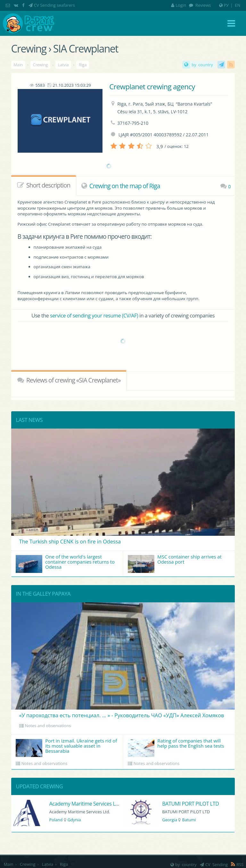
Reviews (203, 5)
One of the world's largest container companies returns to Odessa (65, 563)
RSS (231, 65)
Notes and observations (48, 726)
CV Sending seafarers (54, 5)
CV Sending (221, 65)
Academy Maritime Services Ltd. (85, 804)
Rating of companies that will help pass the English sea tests (176, 747)
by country (202, 65)
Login (179, 5)
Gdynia (74, 820)
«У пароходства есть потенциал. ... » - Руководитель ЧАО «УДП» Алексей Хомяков (122, 715)
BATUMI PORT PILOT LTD (190, 804)
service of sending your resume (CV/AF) (94, 316)
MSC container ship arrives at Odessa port (175, 563)
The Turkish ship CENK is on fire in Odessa (70, 542)
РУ (226, 5)
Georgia (170, 820)
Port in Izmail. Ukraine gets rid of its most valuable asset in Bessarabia (66, 747)
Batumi (189, 820)
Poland (56, 820)
